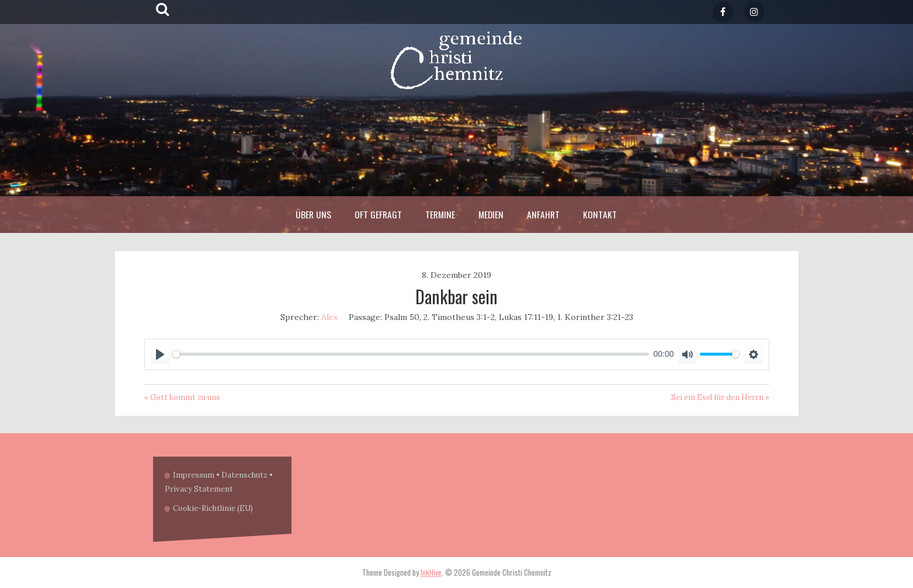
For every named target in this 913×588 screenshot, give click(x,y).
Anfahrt (543, 214)
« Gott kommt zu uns (182, 397)
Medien (491, 214)
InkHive (431, 572)
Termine (440, 214)
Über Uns (313, 214)
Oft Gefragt (378, 214)
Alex (329, 317)
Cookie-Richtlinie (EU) (213, 508)
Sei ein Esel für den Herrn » (720, 397)
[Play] (160, 354)
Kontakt (600, 214)
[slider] (411, 354)
